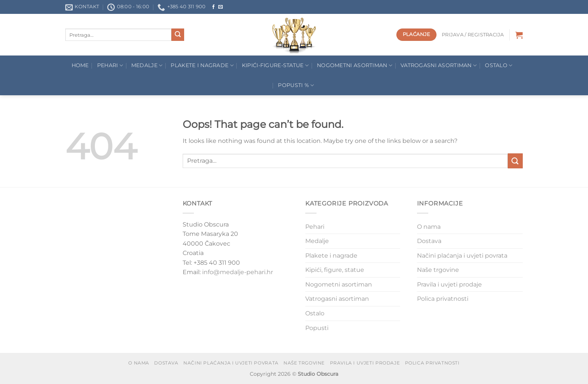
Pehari (110, 65)
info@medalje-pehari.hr (238, 272)
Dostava (429, 241)
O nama (429, 227)
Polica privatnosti (443, 299)
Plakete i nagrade (331, 256)
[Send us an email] (220, 7)
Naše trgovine (438, 270)
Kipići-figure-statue (275, 65)
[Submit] (178, 35)
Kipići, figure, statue (335, 270)
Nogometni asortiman (355, 65)
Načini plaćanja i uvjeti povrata (462, 256)
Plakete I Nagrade (202, 65)
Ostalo (499, 65)
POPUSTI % (296, 85)
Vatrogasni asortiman (439, 65)
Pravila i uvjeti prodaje (449, 284)
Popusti (317, 328)
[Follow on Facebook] (213, 7)
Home (80, 65)
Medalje (147, 65)
